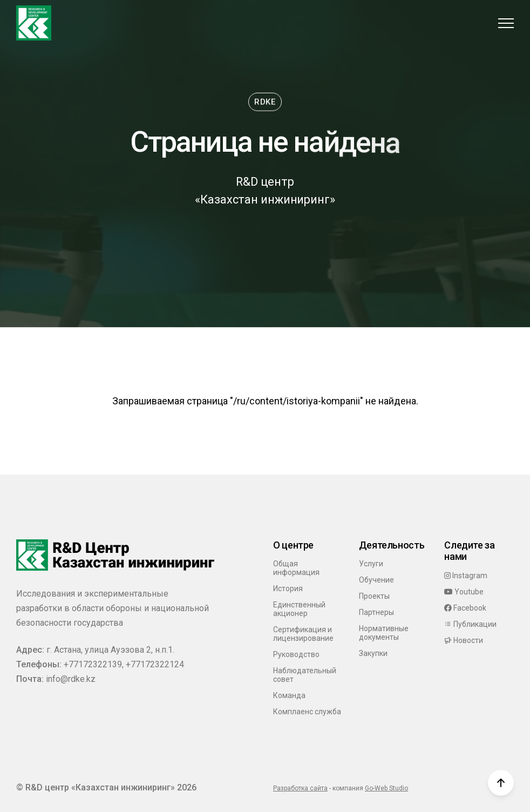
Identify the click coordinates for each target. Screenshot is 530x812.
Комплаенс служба (307, 712)
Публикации (470, 624)
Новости (464, 640)
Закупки (373, 653)
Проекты (374, 596)
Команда (289, 695)
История (288, 588)
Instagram (466, 576)
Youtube (464, 592)
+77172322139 (93, 664)
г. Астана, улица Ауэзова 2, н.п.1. (110, 650)
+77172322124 (155, 664)
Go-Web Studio (386, 788)
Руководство (296, 654)
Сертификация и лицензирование (303, 634)
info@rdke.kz (71, 679)
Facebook (465, 608)
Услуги (371, 564)
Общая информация (296, 568)
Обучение (376, 580)
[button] (506, 23)
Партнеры (376, 612)
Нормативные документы (384, 633)
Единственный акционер (299, 609)
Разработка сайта (300, 788)
